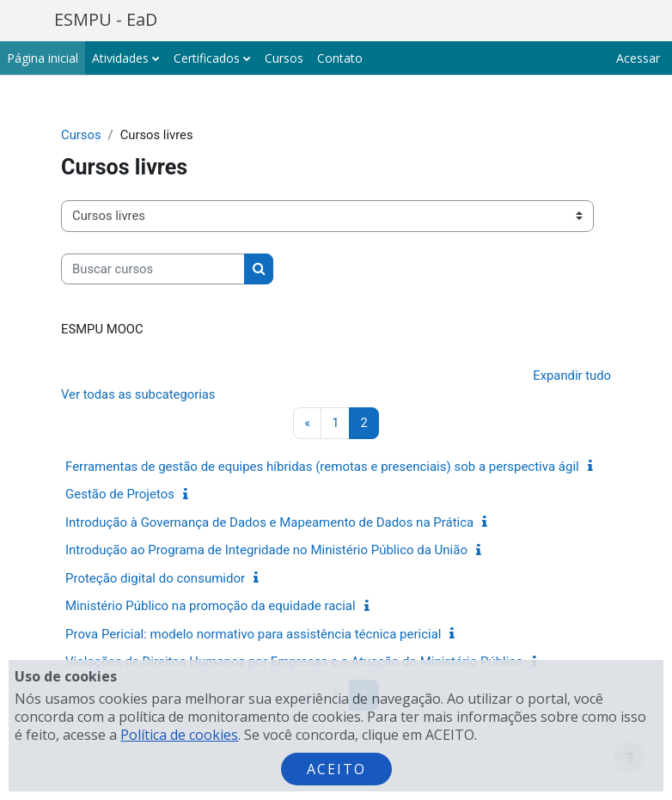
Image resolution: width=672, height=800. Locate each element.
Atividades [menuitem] (120, 58)
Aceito (336, 769)
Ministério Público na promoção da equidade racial (211, 606)
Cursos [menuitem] (284, 58)
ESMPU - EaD (106, 19)
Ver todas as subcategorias (138, 394)
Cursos (81, 135)
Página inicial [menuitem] (43, 58)
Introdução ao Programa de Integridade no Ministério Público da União (266, 550)
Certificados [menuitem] (207, 58)
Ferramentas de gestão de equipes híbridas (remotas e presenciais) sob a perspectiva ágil (322, 467)
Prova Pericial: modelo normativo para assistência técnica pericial (253, 634)
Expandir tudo (572, 376)
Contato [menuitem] (340, 58)
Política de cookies (179, 735)
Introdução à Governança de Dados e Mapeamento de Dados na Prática (269, 522)
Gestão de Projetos (120, 494)
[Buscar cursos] (153, 269)
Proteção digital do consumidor (155, 578)
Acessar (638, 58)
